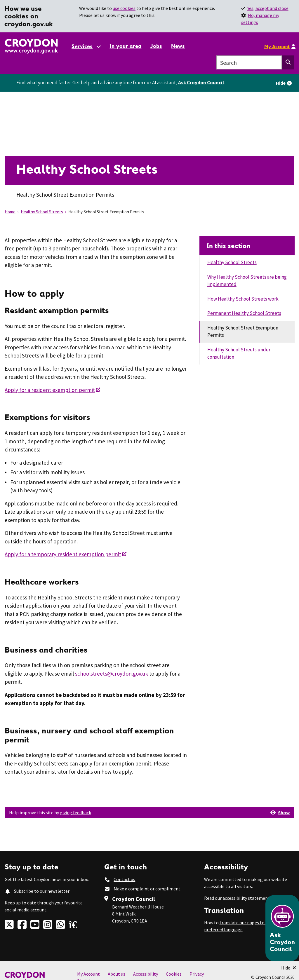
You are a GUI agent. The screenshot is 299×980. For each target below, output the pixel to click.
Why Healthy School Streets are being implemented (247, 281)
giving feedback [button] (75, 812)
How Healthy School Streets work (243, 299)
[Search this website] (288, 62)
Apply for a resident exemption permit (50, 390)
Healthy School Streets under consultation (239, 353)
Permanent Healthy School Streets (244, 313)
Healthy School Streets (42, 212)
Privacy (197, 974)
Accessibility (146, 974)
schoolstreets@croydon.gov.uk (112, 674)
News (178, 46)
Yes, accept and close (268, 8)
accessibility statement (246, 898)
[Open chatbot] (282, 928)
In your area (125, 46)
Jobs (156, 46)
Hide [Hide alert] (281, 83)
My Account (277, 46)
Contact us (124, 879)
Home (10, 212)
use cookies (124, 8)
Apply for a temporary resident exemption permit (63, 554)
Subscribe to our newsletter (42, 891)
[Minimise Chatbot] (289, 968)
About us (117, 974)
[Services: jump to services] (86, 46)
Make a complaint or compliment (147, 889)
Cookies (174, 974)
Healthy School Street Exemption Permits (243, 332)
